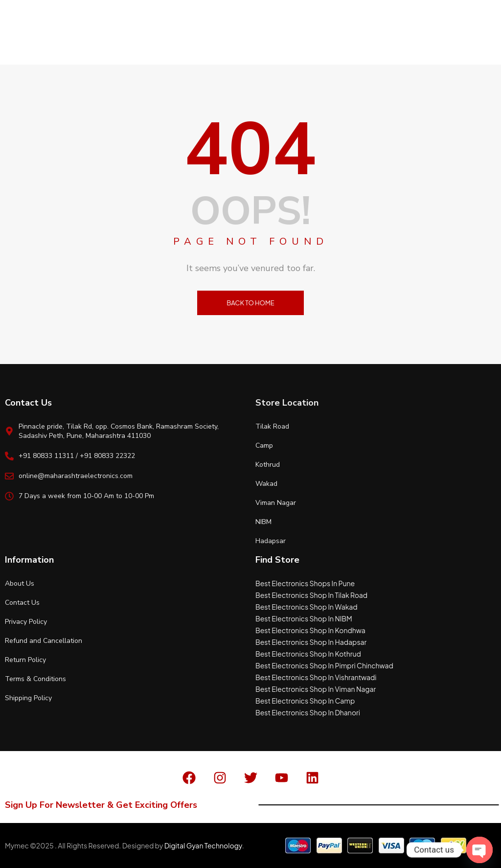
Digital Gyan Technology (203, 845)
